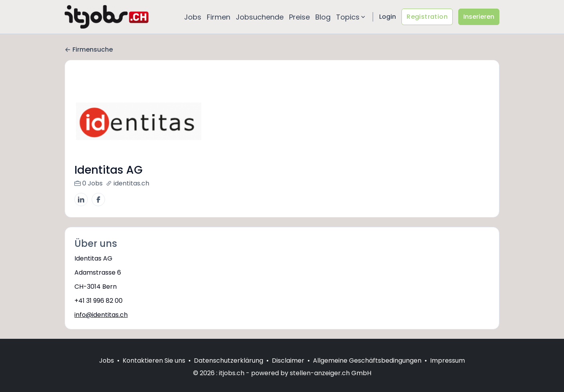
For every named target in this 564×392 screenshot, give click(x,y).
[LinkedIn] (81, 200)
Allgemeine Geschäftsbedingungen (367, 370)
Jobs (193, 17)
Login (388, 17)
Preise (299, 17)
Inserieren (479, 17)
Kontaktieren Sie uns (154, 370)
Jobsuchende (260, 17)
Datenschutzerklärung (229, 370)
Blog (323, 17)
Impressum (447, 370)
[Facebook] (98, 200)
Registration (427, 17)
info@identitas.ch (101, 315)
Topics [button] (351, 17)
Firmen (219, 17)
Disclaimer (288, 370)
